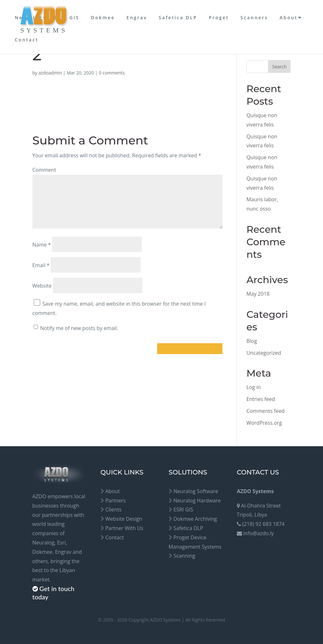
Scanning (184, 556)
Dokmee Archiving (195, 519)
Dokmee (103, 17)
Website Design (124, 519)
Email (41, 265)
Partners (116, 500)
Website (42, 286)
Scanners (254, 17)
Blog (252, 341)
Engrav (137, 17)
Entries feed (261, 399)
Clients (113, 509)
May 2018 (258, 294)
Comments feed (266, 411)
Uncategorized (264, 353)
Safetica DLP (178, 17)
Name (42, 245)
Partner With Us (124, 528)
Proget (219, 17)
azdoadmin (50, 73)
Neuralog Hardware (197, 500)
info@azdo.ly (259, 533)
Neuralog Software (196, 491)
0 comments (112, 73)
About (289, 17)
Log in (254, 387)
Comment (44, 170)
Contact (27, 40)
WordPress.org (264, 423)
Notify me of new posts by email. (79, 328)
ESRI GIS (67, 17)
